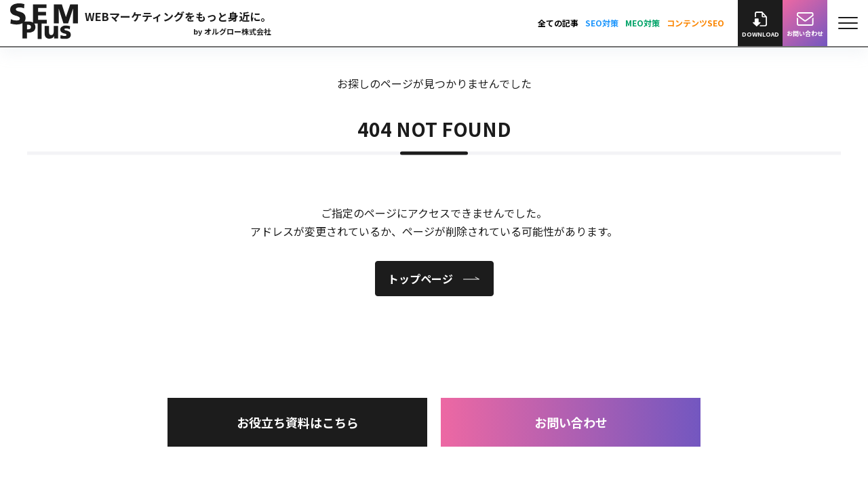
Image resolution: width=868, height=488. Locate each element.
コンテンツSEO (695, 23)
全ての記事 (558, 23)
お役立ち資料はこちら (298, 422)
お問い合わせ (571, 422)
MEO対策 (643, 23)
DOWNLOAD (761, 25)
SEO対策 (602, 23)
